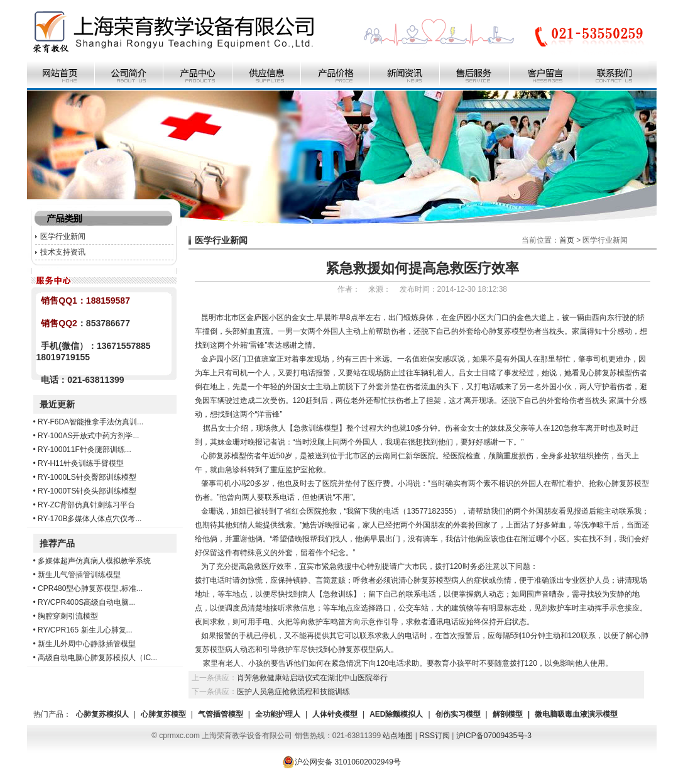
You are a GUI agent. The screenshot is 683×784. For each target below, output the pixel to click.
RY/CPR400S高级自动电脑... (86, 602)
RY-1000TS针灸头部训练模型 (87, 491)
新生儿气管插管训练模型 (79, 575)
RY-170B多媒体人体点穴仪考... (90, 519)
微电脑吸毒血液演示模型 (576, 714)
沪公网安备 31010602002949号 (341, 762)
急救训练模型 (316, 428)
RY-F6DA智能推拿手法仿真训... (90, 422)
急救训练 (338, 594)
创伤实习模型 (458, 714)
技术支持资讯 (63, 252)
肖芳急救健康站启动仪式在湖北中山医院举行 (312, 678)
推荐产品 (57, 543)
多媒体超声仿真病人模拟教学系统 (94, 561)
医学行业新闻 (63, 236)
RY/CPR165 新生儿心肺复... (85, 630)
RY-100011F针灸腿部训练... (85, 450)
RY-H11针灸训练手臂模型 (81, 463)
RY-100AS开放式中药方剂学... (88, 436)
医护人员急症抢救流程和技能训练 (293, 692)
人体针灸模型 (335, 714)
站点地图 (398, 736)
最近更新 (57, 404)
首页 (567, 240)
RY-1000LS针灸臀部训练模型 (87, 477)
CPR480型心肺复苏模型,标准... (90, 588)
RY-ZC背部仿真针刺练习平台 (86, 505)
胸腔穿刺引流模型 (68, 616)
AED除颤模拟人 (396, 714)
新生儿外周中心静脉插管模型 (87, 644)
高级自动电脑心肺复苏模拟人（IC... (97, 658)
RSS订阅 (434, 736)
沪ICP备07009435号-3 (494, 736)
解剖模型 (508, 714)
